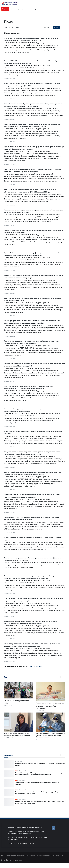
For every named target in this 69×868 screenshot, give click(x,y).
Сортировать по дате (35, 666)
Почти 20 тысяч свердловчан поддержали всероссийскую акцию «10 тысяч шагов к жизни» (17, 702)
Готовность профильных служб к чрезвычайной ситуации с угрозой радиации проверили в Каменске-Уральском (50, 735)
